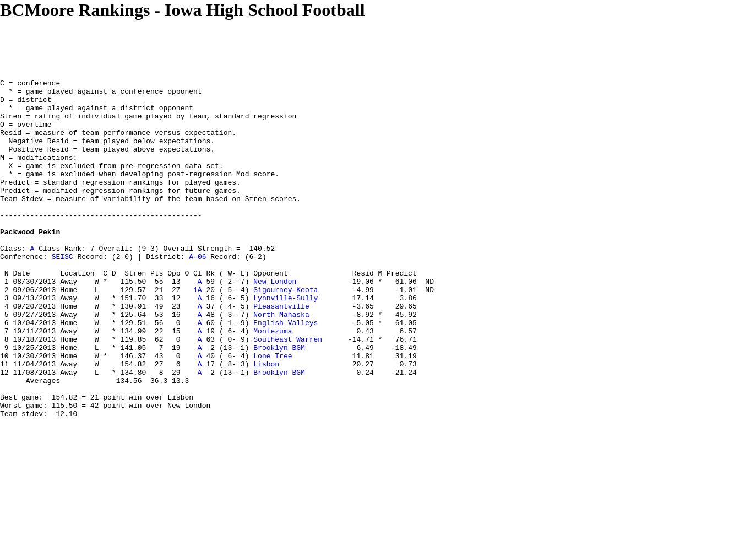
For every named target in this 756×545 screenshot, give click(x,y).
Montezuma (273, 382)
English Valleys (285, 372)
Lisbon (266, 422)
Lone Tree (273, 412)
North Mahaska (281, 362)
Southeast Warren (288, 392)
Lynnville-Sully (285, 342)
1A (198, 332)
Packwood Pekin (30, 263)
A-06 (197, 293)
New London (275, 322)
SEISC (62, 293)
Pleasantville (281, 352)
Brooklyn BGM (279, 402)
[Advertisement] (200, 45)
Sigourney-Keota (285, 332)
